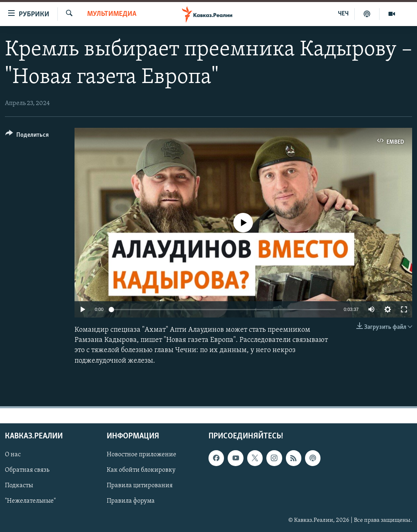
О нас (13, 455)
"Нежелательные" (30, 501)
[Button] (27, 136)
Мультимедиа (112, 14)
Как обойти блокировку (141, 470)
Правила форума (131, 501)
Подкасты (19, 486)
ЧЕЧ (343, 14)
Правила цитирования (140, 486)
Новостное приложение (142, 455)
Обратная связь (27, 470)
